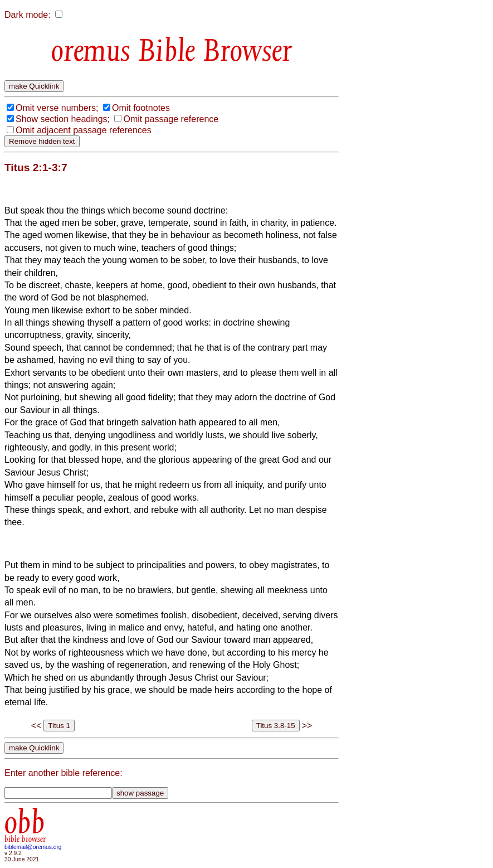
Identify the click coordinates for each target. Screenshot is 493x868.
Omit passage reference (171, 119)
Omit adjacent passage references (84, 130)
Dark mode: (28, 15)
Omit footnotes (141, 108)
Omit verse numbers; (57, 108)
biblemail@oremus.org (33, 847)
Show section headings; (63, 119)
